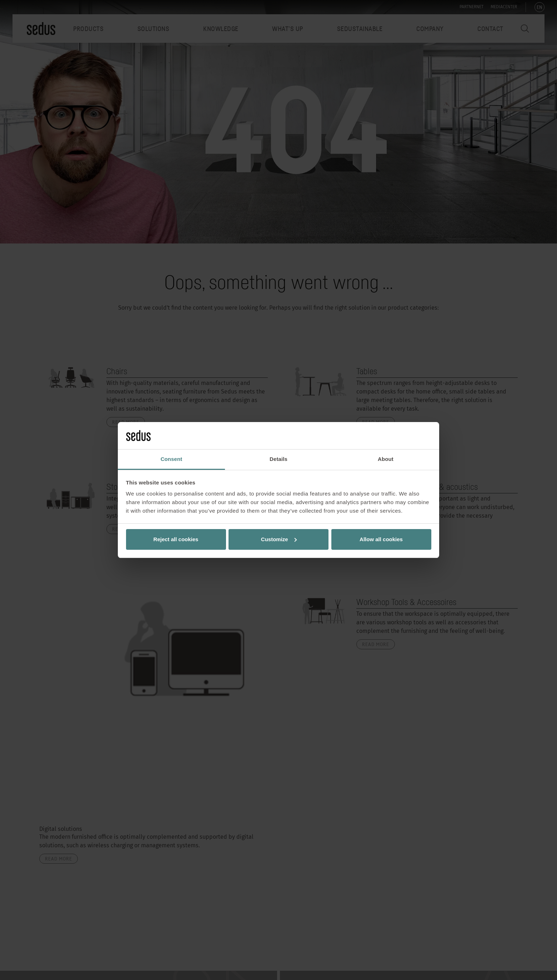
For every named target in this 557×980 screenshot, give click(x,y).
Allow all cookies (381, 539)
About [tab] (386, 459)
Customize (279, 539)
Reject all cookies (176, 539)
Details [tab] (278, 459)
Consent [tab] (172, 459)
